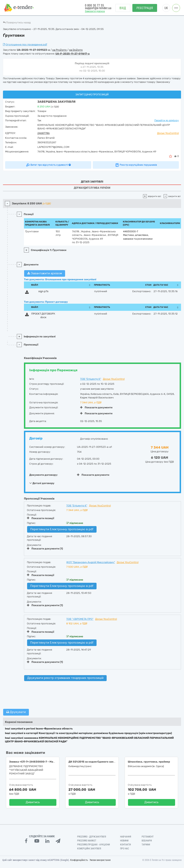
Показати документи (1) (45, 549)
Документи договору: (44, 475)
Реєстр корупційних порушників (136, 165)
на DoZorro (76, 50)
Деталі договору (42, 483)
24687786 (44, 133)
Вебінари (147, 841)
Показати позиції (41, 518)
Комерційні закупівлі (89, 849)
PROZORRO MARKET (87, 841)
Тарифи (146, 845)
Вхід (123, 8)
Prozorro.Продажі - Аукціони (93, 845)
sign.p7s (43, 291)
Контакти (125, 845)
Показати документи (96, 407)
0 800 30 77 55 (94, 5)
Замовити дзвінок (95, 11)
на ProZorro (60, 50)
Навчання (126, 837)
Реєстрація (145, 8)
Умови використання (100, 860)
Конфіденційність (79, 860)
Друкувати (16, 712)
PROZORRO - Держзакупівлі (92, 837)
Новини (124, 841)
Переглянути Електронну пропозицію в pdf (62, 529)
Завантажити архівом (45, 273)
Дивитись (33, 802)
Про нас (125, 849)
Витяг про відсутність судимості (48, 165)
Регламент (148, 837)
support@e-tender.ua (98, 8)
